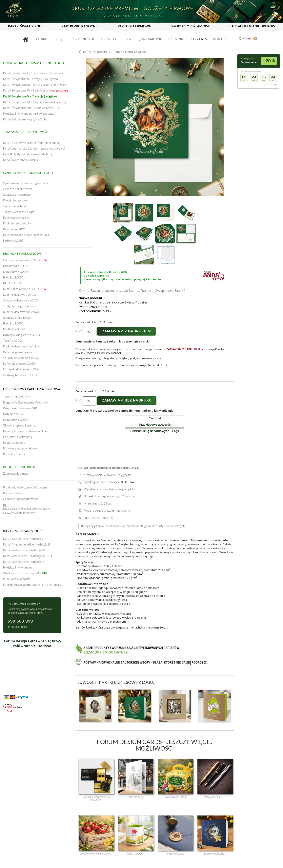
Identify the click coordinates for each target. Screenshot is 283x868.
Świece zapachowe (15, 206)
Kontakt (221, 39)
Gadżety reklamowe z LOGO (25, 260)
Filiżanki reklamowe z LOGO (21, 369)
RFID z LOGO (12, 283)
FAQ (59, 39)
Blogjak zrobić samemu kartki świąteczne (26, 507)
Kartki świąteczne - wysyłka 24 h (24, 119)
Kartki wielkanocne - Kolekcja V (24, 562)
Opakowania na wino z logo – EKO (25, 183)
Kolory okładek (13, 493)
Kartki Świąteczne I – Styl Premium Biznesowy (33, 73)
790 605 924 (126, 482)
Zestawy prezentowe (17, 195)
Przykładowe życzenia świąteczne (25, 487)
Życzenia (199, 39)
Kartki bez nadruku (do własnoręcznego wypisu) (34, 148)
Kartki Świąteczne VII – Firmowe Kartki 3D (31, 108)
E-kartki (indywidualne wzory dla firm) (28, 154)
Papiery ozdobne (14, 443)
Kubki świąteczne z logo (19, 223)
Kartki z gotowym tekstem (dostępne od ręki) (32, 143)
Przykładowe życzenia (155, 425)
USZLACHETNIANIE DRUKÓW (253, 26)
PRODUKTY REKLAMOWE (191, 26)
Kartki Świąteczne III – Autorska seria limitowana (35, 85)
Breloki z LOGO (13, 277)
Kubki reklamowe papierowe (21, 312)
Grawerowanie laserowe (19, 513)
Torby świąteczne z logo (19, 212)
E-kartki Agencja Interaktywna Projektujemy (32, 585)
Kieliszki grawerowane (18, 352)
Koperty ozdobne (14, 454)
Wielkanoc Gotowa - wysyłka (25, 573)
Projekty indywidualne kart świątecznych (30, 114)
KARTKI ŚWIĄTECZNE (24, 26)
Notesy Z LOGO (14, 414)
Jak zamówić (151, 39)
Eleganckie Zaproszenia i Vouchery (26, 402)
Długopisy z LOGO (15, 272)
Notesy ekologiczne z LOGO (21, 335)
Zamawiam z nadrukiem (126, 331)
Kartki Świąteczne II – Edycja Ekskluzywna (30, 79)
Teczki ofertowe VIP (16, 397)
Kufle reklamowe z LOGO (19, 363)
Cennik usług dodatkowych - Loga (155, 431)
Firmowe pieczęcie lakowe (20, 448)
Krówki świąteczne (15, 200)
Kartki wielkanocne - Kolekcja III (24, 550)
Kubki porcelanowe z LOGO (25, 289)
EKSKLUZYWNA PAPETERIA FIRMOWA (34, 389)
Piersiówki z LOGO (15, 266)
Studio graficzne (117, 39)
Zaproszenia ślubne (16, 473)
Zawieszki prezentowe (18, 189)
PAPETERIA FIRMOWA (134, 26)
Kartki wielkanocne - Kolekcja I (23, 539)
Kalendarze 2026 (14, 229)
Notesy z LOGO (13, 240)
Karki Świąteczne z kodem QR (22, 160)
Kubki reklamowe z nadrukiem (22, 346)
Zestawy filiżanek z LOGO (20, 375)
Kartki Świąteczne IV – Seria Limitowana (35, 90)
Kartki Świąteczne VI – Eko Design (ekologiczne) (35, 102)
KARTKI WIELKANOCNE (79, 26)
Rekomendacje (82, 39)
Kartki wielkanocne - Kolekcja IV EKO (27, 556)
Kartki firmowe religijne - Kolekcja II (27, 544)
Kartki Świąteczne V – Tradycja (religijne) (30, 96)
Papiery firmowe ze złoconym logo (26, 431)
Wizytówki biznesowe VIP (20, 408)
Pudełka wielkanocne (17, 579)
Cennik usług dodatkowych (20, 499)
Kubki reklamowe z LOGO (20, 295)
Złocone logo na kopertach (21, 425)
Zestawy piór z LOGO (17, 318)
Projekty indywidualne (18, 567)
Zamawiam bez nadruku (127, 400)
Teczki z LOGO (12, 341)
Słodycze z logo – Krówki (19, 306)
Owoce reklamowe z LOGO (20, 300)
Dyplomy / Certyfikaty (18, 437)
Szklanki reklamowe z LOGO (21, 358)
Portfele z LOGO (14, 329)
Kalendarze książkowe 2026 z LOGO (27, 235)
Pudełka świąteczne (16, 217)
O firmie (42, 39)
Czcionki (176, 39)
